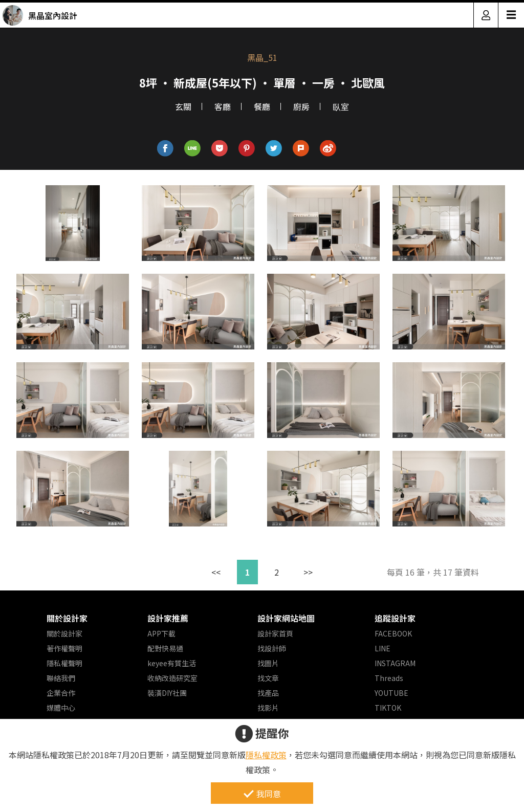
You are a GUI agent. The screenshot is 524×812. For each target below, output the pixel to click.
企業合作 (61, 693)
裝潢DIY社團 (167, 693)
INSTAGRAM (395, 663)
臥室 (341, 106)
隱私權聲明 (64, 663)
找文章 (268, 678)
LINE (383, 648)
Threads (389, 678)
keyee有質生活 (172, 663)
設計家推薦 (168, 618)
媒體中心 (61, 708)
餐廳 (262, 106)
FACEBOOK (393, 633)
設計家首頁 (275, 633)
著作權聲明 (64, 648)
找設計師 (272, 648)
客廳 (223, 106)
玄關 (183, 106)
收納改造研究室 (172, 678)
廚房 (301, 106)
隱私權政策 (266, 755)
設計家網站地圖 (286, 618)
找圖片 (268, 663)
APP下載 (161, 633)
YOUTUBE (391, 693)
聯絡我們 (61, 678)
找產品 (268, 693)
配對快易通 (165, 648)
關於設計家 (67, 618)
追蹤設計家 (395, 618)
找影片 (268, 708)
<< (216, 572)
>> (308, 572)
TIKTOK (388, 708)
